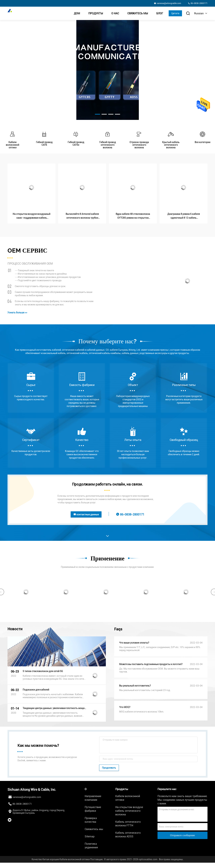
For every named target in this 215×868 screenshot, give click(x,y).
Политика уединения (91, 846)
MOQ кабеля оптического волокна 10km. (142, 712)
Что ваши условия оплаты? (134, 643)
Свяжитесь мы (138, 13)
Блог (160, 13)
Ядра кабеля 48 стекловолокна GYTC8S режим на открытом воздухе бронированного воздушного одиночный (133, 216)
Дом (77, 13)
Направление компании (93, 798)
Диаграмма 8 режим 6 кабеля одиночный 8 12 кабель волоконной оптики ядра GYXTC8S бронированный (183, 216)
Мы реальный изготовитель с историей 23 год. (145, 690)
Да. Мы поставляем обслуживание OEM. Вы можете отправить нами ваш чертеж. (159, 670)
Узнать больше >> (17, 313)
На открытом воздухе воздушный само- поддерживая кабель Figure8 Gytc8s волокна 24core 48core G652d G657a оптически (31, 216)
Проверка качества (91, 820)
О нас (115, 13)
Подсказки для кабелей (36, 690)
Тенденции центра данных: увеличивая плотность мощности (54, 708)
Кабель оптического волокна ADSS (128, 835)
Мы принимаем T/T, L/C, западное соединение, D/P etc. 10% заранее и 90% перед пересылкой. (160, 649)
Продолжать (109, 768)
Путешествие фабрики (93, 809)
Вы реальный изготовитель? (135, 686)
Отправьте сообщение (182, 835)
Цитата (175, 13)
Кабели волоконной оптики (128, 798)
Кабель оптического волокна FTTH (128, 824)
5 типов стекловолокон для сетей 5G (43, 671)
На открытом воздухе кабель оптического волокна (129, 811)
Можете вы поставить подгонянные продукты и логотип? (151, 664)
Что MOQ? (125, 707)
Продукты (96, 13)
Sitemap (90, 836)
